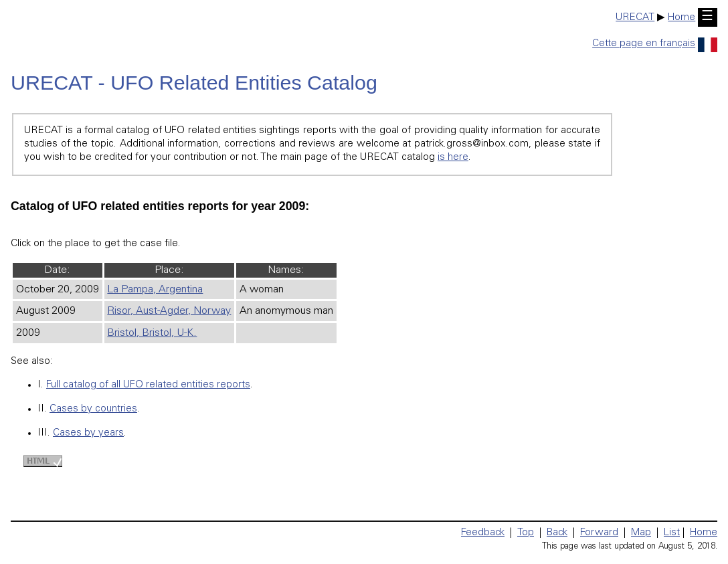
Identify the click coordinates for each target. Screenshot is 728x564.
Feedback (483, 533)
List (672, 533)
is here (453, 158)
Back (557, 533)
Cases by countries (93, 409)
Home (681, 18)
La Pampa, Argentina (155, 290)
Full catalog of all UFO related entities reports (148, 385)
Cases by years (88, 433)
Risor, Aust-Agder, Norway (169, 311)
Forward (599, 533)
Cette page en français (655, 44)
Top (526, 533)
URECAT (635, 18)
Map (641, 533)
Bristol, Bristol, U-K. (152, 333)
